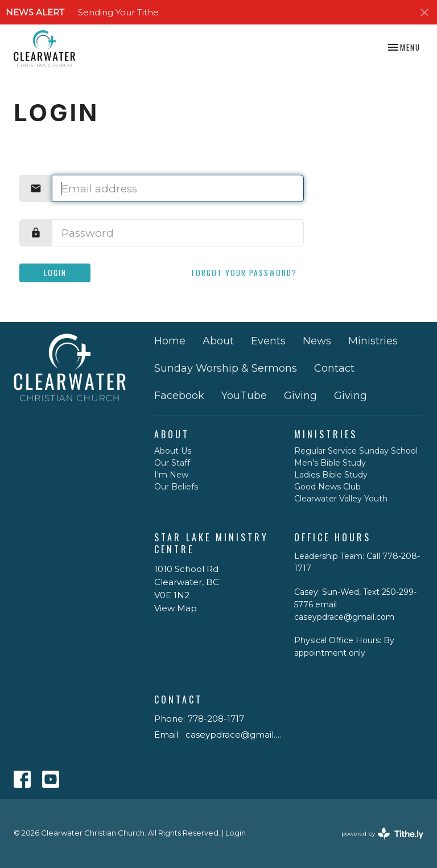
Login (55, 273)
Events (268, 341)
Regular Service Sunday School (356, 451)
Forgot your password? (244, 273)
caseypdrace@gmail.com (234, 735)
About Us (173, 451)
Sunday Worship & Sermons (226, 368)
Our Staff (172, 463)
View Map (176, 608)
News (317, 341)
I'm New (171, 475)
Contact (334, 368)
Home (170, 341)
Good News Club (327, 487)
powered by (382, 834)
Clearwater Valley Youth (341, 499)
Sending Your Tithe (118, 12)
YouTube (244, 396)
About (218, 341)
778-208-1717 (216, 719)
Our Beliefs (176, 487)
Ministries (373, 341)
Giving (300, 396)
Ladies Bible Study (331, 475)
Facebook (179, 396)
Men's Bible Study (330, 463)
